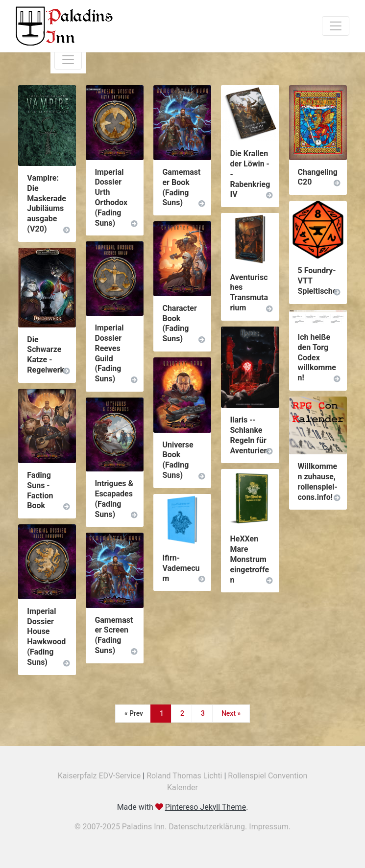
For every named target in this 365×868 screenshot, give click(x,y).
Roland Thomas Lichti (184, 776)
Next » (231, 713)
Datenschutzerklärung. (209, 827)
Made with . (183, 807)
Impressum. (270, 827)
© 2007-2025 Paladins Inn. (122, 827)
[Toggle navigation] (336, 26)
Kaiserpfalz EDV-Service (99, 776)
